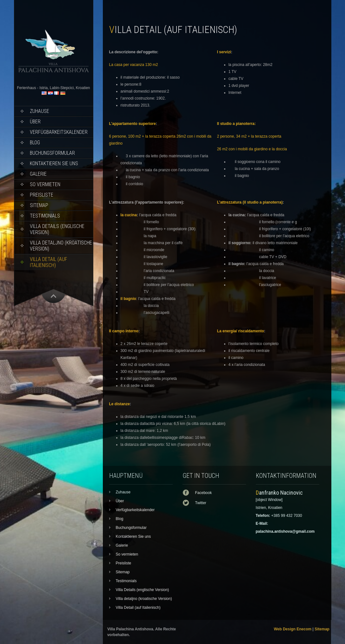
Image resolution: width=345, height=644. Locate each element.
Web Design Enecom (293, 629)
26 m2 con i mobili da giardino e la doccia (252, 149)
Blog (35, 143)
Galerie (38, 174)
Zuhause (40, 111)
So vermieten (45, 184)
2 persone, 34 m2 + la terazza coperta (250, 136)
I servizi (224, 52)
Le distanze (119, 404)
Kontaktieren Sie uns (54, 163)
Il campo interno (124, 331)
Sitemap (39, 205)
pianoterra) (273, 202)
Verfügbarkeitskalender (59, 132)
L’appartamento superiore (133, 124)
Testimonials (45, 216)
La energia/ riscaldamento (241, 331)
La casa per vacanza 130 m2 (134, 65)
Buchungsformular (52, 153)
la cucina (129, 215)
